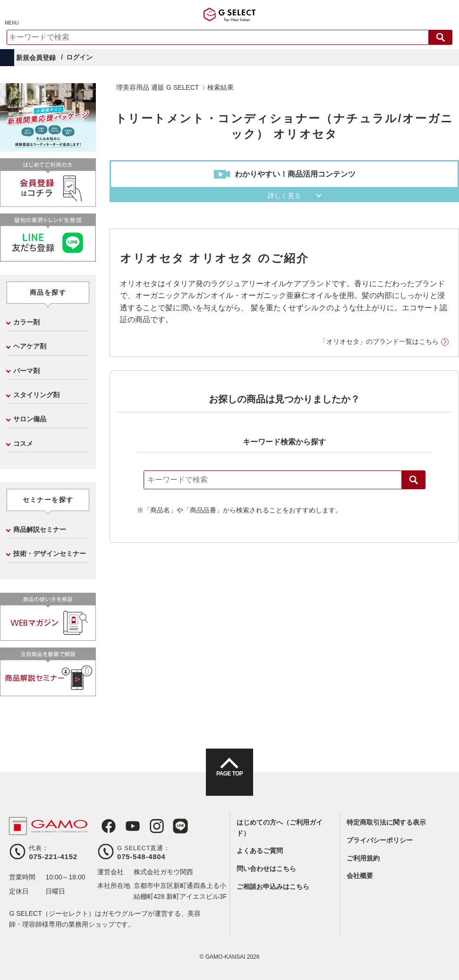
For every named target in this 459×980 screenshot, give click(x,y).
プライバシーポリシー (380, 840)
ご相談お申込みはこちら (273, 886)
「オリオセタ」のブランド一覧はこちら (379, 341)
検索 (414, 480)
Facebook (105, 826)
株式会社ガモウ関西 (163, 872)
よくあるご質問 (260, 851)
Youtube (127, 826)
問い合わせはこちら (266, 869)
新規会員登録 (36, 58)
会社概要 (360, 876)
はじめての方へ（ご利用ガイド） (280, 827)
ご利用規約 (363, 858)
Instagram (148, 826)
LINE (170, 826)
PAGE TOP (229, 781)
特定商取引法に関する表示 (386, 822)
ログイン (79, 57)
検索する (441, 37)
